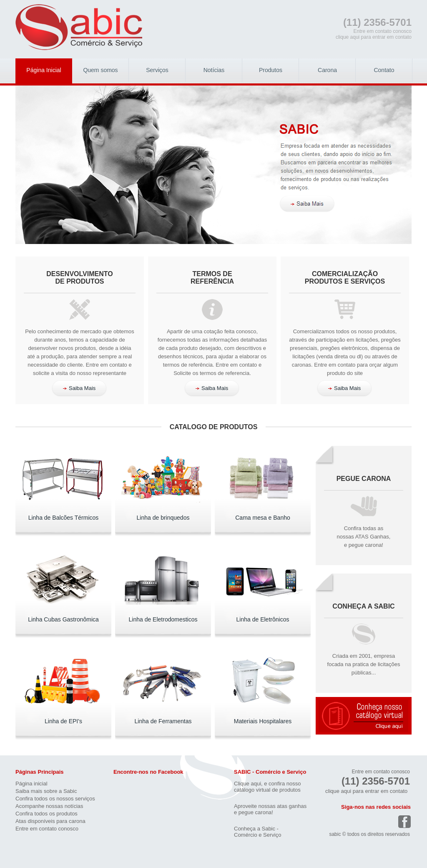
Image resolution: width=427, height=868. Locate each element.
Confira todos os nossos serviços (55, 799)
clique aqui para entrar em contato (374, 37)
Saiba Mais (79, 388)
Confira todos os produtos (46, 814)
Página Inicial (44, 70)
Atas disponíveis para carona (50, 821)
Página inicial (31, 784)
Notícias (214, 70)
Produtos (271, 70)
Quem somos (100, 70)
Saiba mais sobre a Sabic (46, 791)
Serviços (157, 70)
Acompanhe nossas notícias (49, 806)
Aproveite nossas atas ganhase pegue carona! (270, 809)
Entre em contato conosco (47, 829)
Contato (384, 70)
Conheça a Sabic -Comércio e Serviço (257, 832)
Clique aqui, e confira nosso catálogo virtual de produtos (267, 787)
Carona (327, 70)
